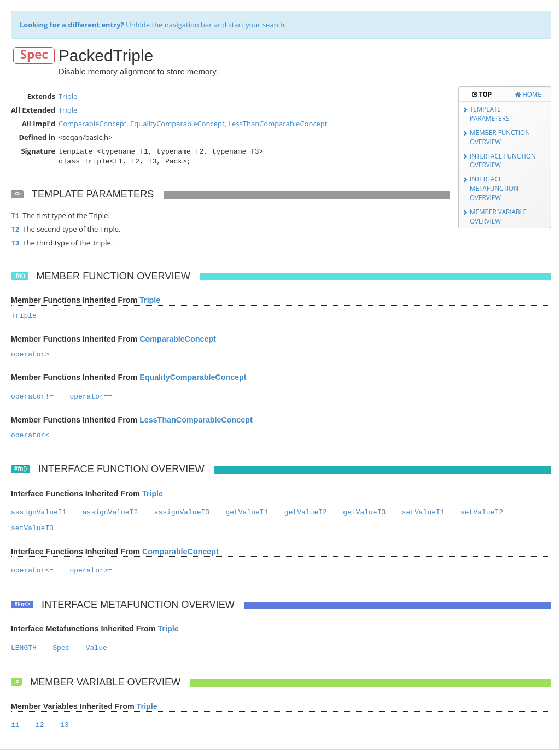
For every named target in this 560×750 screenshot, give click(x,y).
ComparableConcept (92, 124)
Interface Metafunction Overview (494, 188)
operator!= (32, 397)
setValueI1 (423, 512)
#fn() (21, 469)
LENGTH (24, 648)
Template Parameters (490, 113)
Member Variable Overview (498, 216)
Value (97, 648)
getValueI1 (247, 512)
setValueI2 (482, 512)
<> (17, 194)
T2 (15, 230)
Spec (34, 55)
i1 (15, 725)
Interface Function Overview (503, 160)
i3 (65, 725)
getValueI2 (306, 512)
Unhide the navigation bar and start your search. (153, 25)
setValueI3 (32, 528)
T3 (15, 244)
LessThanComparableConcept (278, 124)
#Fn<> (22, 604)
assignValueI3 (182, 512)
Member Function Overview (500, 137)
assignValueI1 (39, 512)
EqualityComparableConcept (177, 124)
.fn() (20, 276)
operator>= (91, 570)
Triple (68, 96)
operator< (30, 435)
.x (16, 681)
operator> (30, 355)
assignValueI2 (110, 512)
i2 (40, 725)
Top (482, 94)
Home (528, 94)
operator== (91, 397)
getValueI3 (364, 512)
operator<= (32, 570)
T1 (15, 216)
